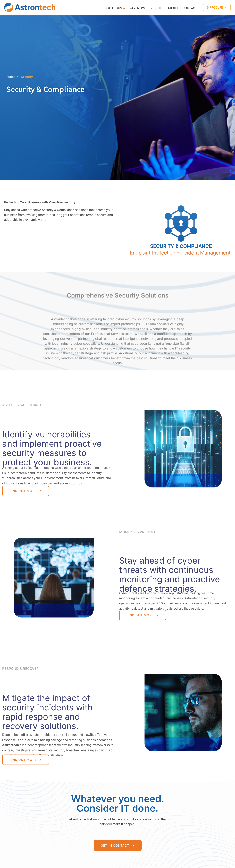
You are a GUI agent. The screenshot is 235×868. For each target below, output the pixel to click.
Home (13, 77)
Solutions (114, 8)
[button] (217, 7)
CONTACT (190, 8)
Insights (156, 8)
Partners (137, 8)
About (173, 8)
